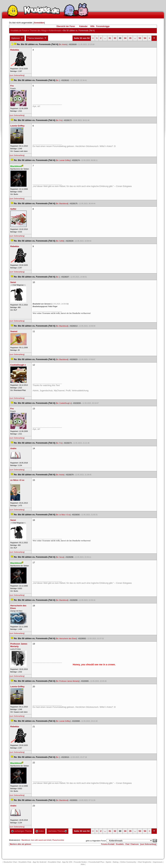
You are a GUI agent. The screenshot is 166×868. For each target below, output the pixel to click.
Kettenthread (55, 31)
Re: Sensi (60, 557)
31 (110, 38)
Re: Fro (59, 120)
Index (40, 831)
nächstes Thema (57, 831)
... (105, 38)
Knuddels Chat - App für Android (33, 862)
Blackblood (26, 840)
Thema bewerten (37, 38)
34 (125, 38)
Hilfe (92, 26)
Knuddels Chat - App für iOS (60, 862)
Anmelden (39, 23)
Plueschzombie (58, 840)
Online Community (128, 862)
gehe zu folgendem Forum (96, 841)
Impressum (158, 862)
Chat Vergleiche (145, 862)
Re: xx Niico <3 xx (63, 515)
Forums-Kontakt (108, 844)
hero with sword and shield (41, 840)
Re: (58, 80)
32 (115, 38)
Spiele (108, 862)
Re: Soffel (60, 241)
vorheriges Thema (21, 831)
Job (83, 864)
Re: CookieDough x (64, 403)
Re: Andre (63, 44)
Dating (116, 862)
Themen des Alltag (38, 31)
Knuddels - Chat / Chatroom (127, 844)
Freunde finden (80, 862)
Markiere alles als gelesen (21, 844)
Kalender (83, 26)
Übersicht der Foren (66, 26)
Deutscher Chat (10, 862)
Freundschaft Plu (96, 862)
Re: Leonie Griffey (63, 160)
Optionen (17, 38)
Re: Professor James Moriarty (68, 681)
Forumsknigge (103, 26)
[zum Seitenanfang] (17, 75)
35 (130, 38)
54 (145, 38)
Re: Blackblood (62, 204)
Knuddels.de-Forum (19, 31)
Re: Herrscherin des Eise (66, 638)
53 (140, 38)
